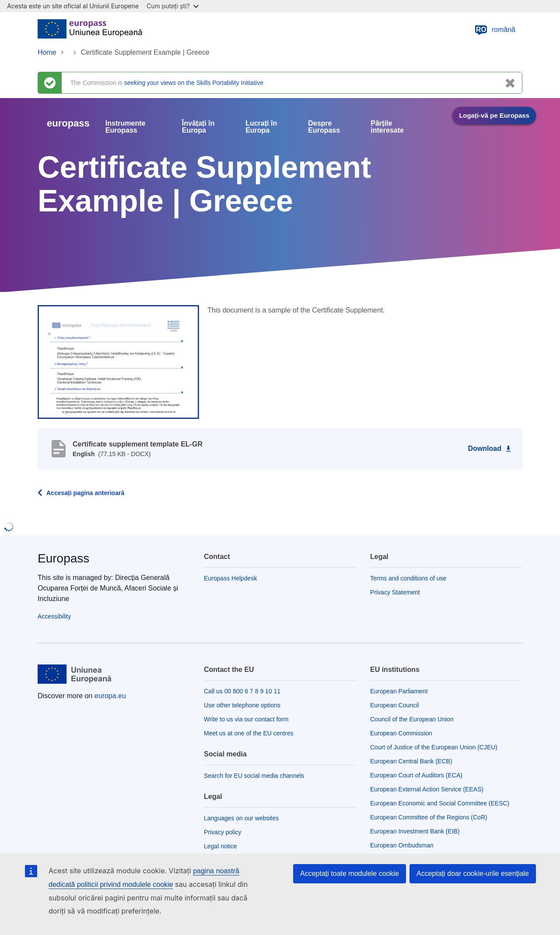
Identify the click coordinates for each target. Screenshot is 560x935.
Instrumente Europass (126, 127)
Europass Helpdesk (230, 578)
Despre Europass (324, 127)
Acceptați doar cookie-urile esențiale (473, 873)
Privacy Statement (395, 592)
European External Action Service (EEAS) (427, 789)
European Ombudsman (402, 845)
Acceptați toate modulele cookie (350, 873)
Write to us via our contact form (246, 719)
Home (47, 52)
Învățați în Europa (198, 127)
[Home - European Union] (90, 30)
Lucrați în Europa (261, 127)
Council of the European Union (412, 719)
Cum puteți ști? (173, 6)
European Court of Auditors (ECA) (416, 775)
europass (68, 123)
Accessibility (54, 616)
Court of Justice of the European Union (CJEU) (434, 747)
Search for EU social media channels (254, 776)
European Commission (401, 733)
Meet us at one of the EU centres (249, 733)
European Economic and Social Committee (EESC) (440, 803)
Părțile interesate (387, 127)
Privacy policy (223, 832)
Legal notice (220, 846)
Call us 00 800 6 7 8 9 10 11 (242, 691)
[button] (118, 362)
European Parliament (399, 691)
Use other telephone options (242, 705)
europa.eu (110, 696)
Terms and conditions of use (408, 578)
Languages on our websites (241, 818)
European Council (394, 705)
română (495, 30)
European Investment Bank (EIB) (415, 831)
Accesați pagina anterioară (85, 493)
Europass (63, 558)
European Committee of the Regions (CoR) (429, 817)
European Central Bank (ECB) (411, 761)
